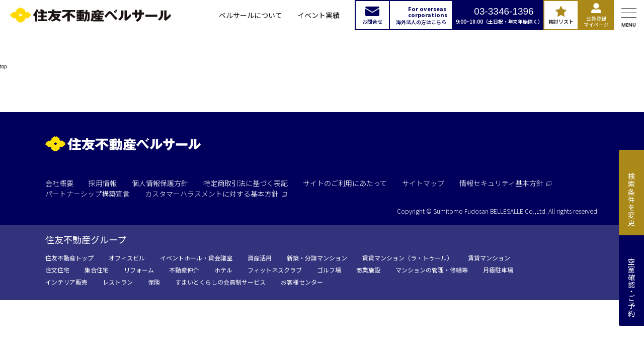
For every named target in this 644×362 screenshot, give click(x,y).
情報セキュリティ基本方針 (505, 183)
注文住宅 (57, 270)
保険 (154, 282)
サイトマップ (423, 183)
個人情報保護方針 (160, 183)
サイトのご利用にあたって (345, 183)
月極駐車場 (498, 270)
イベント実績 (318, 15)
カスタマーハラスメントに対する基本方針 (216, 194)
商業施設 (368, 270)
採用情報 (103, 183)
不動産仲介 (184, 270)
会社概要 (59, 183)
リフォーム (139, 270)
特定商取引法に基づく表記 (246, 183)
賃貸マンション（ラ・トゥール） (408, 258)
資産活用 (260, 258)
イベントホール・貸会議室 (196, 258)
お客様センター (302, 282)
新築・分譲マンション (317, 258)
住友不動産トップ (69, 258)
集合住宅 (97, 270)
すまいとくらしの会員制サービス (220, 282)
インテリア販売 (66, 282)
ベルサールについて (251, 15)
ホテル (223, 270)
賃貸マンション (489, 258)
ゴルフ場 (329, 270)
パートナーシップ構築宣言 (88, 194)
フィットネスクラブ (275, 270)
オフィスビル (127, 258)
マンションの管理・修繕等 (432, 270)
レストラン (118, 282)
